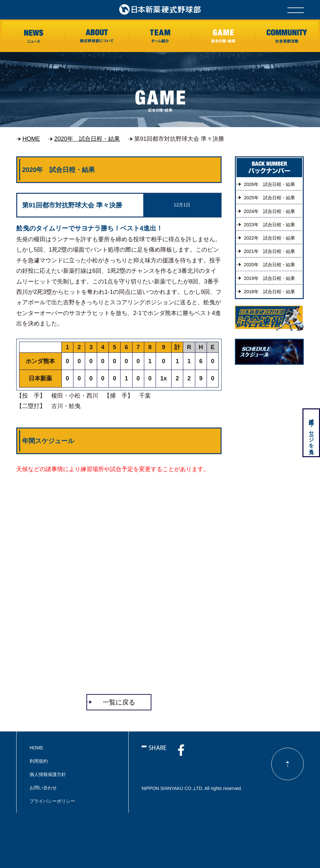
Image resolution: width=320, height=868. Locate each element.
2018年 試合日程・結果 (269, 292)
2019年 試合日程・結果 (269, 278)
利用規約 (39, 761)
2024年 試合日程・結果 (269, 211)
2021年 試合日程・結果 (269, 251)
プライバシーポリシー (52, 801)
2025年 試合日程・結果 (269, 198)
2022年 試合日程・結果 (269, 238)
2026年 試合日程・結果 (269, 184)
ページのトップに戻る (288, 764)
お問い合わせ (43, 788)
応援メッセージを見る (311, 434)
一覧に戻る (119, 702)
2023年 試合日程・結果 (269, 225)
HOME (31, 139)
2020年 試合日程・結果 (87, 139)
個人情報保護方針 (48, 774)
